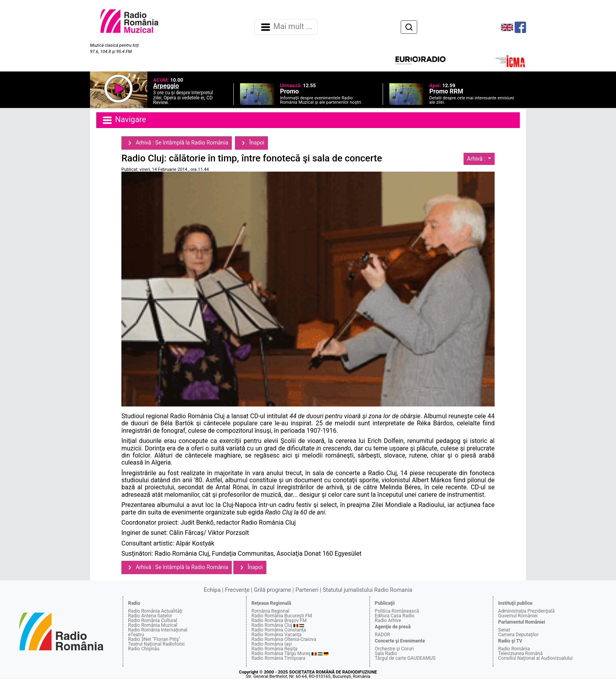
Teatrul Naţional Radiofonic (157, 644)
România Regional (270, 611)
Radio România (514, 649)
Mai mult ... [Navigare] (286, 27)
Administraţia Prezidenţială (526, 611)
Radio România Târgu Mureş (281, 653)
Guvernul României (518, 616)
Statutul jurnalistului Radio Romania (367, 590)
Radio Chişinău (144, 649)
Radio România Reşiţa (274, 649)
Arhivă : (477, 159)
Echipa (212, 590)
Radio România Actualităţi (155, 611)
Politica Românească (397, 611)
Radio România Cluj (272, 625)
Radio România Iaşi (272, 644)
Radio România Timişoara (278, 658)
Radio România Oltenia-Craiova (284, 639)
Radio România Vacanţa (277, 635)
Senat (504, 630)
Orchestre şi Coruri (394, 649)
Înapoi (251, 143)
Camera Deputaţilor (518, 635)
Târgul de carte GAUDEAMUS (405, 658)
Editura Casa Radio (395, 616)
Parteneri (307, 590)
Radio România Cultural (153, 620)
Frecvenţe (237, 590)
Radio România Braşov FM (279, 620)
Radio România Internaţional (158, 630)
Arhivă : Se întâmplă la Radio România (177, 143)
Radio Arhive (388, 620)
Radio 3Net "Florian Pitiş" (154, 639)
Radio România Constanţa (279, 630)
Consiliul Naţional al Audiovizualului (535, 658)
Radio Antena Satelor (150, 616)
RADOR (382, 635)
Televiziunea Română (520, 653)
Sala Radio (386, 653)
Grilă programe (272, 590)
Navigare (124, 120)
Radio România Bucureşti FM (282, 616)
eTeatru (136, 635)
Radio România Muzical (153, 625)
